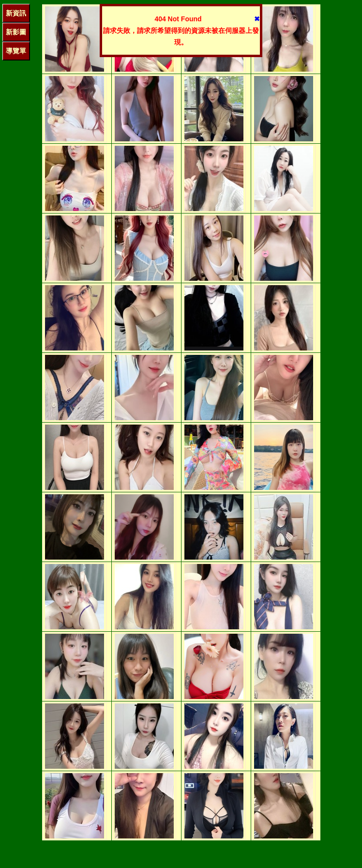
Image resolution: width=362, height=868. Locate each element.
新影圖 (16, 32)
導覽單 (16, 51)
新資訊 (16, 13)
